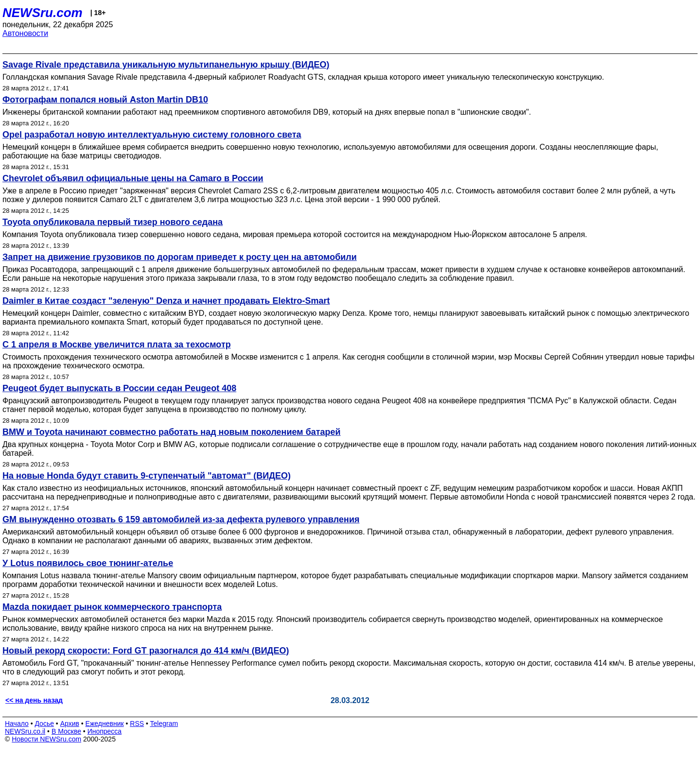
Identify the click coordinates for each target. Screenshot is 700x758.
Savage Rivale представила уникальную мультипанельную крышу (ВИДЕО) (166, 65)
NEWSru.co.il (25, 731)
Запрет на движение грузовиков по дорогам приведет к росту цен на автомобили (180, 257)
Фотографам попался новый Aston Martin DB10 (105, 100)
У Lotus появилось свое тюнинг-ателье (88, 563)
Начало (17, 724)
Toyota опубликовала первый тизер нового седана (113, 222)
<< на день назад (34, 700)
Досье (44, 724)
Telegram (164, 724)
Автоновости (25, 33)
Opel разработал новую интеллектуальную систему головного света (152, 135)
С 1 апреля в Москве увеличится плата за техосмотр (117, 345)
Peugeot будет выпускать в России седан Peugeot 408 (119, 388)
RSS (137, 724)
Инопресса (105, 731)
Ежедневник (105, 724)
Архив (70, 724)
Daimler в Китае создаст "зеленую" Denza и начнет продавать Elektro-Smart (166, 301)
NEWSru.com (43, 13)
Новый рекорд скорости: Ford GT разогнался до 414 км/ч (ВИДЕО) (146, 651)
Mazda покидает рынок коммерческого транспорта (112, 607)
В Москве (66, 731)
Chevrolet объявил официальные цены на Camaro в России (133, 178)
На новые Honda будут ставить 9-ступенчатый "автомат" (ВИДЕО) (147, 476)
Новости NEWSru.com (46, 739)
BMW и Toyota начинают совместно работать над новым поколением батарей (172, 432)
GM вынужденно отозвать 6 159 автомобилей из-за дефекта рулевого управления (181, 519)
